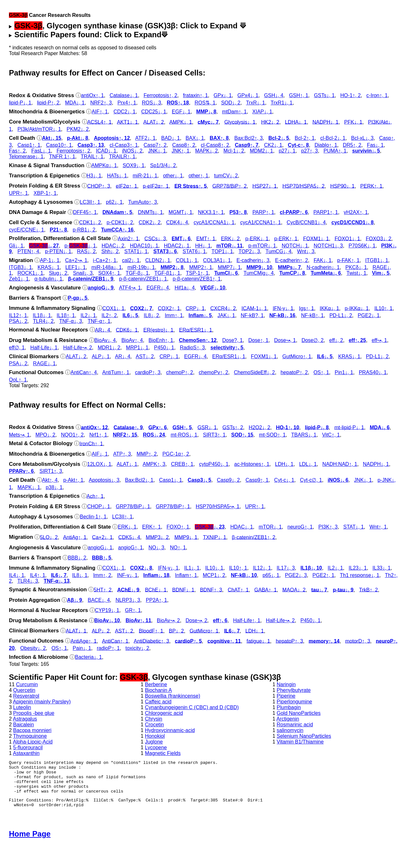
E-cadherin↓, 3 (253, 260)
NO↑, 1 (178, 548)
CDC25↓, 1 (154, 112)
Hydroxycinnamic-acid (170, 730)
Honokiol (155, 736)
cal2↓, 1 (131, 260)
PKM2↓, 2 (78, 129)
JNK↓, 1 (157, 151)
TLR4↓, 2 (43, 321)
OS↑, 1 (321, 372)
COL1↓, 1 (187, 260)
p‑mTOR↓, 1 (262, 246)
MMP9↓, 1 (186, 537)
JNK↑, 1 (180, 151)
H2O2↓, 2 (259, 427)
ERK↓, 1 (127, 527)
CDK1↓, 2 (90, 222)
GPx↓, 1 (223, 95)
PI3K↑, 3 (328, 527)
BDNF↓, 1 (183, 590)
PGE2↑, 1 (323, 575)
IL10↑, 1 (383, 308)
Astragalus (25, 719)
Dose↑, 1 (258, 340)
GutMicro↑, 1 (297, 356)
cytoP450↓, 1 (214, 464)
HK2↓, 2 (270, 122)
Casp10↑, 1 (59, 145)
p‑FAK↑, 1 (348, 260)
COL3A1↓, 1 (217, 260)
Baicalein (23, 725)
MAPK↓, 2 (206, 151)
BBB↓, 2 (77, 558)
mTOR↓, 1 (270, 527)
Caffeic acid (158, 702)
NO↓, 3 (157, 548)
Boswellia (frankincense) (173, 696)
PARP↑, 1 (263, 212)
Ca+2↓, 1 (102, 537)
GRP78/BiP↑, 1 (173, 506)
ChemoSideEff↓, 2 (255, 372)
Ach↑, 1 (95, 496)
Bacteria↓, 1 (88, 657)
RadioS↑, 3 (192, 348)
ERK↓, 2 (230, 238)
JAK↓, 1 (226, 315)
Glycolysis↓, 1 (240, 122)
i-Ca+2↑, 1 (105, 260)
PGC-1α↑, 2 (176, 454)
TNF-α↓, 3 (71, 321)
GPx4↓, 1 (248, 95)
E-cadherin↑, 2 (291, 260)
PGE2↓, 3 (296, 575)
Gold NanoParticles (299, 713)
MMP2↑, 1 (201, 267)
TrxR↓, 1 (256, 103)
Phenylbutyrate (294, 690)
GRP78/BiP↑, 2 (229, 186)
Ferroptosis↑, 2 (160, 95)
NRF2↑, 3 (101, 103)
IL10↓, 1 (214, 568)
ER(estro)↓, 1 (158, 330)
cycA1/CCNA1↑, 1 (260, 222)
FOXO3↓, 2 (379, 238)
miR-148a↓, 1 (107, 267)
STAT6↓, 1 (194, 251)
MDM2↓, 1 (262, 151)
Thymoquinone (30, 736)
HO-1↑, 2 (351, 95)
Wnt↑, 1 (378, 527)
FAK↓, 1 (323, 260)
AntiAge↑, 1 (84, 641)
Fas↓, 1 (375, 145)
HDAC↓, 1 (241, 527)
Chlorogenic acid (164, 713)
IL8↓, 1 (80, 575)
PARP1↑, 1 (326, 212)
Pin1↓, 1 (344, 372)
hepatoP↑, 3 (289, 641)
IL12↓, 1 (262, 568)
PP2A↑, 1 (157, 600)
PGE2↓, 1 (368, 315)
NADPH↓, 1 (325, 122)
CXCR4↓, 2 (223, 308)
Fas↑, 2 (17, 151)
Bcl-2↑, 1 (305, 138)
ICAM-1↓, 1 (254, 308)
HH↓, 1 (203, 246)
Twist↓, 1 (356, 273)
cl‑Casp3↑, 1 (124, 145)
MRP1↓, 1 (137, 348)
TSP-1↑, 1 (197, 273)
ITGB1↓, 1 (377, 260)
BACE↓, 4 (99, 600)
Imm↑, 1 (174, 315)
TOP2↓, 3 (249, 251)
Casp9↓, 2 (228, 480)
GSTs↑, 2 (233, 427)
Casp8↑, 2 (184, 145)
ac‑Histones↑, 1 (252, 464)
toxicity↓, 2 (138, 648)
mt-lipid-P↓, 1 (349, 427)
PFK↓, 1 (353, 122)
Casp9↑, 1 (257, 480)
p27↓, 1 (287, 151)
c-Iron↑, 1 (377, 95)
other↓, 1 (173, 176)
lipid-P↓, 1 (20, 103)
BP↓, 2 (176, 631)
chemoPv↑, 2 (214, 372)
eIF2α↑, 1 (126, 186)
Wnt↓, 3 (306, 251)
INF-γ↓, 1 (127, 575)
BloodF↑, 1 (151, 631)
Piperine (286, 696)
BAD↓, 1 (171, 138)
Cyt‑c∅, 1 (311, 480)
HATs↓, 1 (117, 176)
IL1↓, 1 (192, 568)
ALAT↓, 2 (154, 122)
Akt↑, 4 (50, 480)
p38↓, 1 (54, 487)
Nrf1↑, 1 (98, 435)
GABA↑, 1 (266, 590)
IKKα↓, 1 (329, 308)
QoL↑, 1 (18, 380)
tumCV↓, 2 (226, 176)
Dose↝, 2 (196, 620)
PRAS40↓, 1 (373, 372)
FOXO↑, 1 (178, 527)
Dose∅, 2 (313, 340)
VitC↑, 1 (331, 435)
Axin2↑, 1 (128, 238)
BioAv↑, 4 (132, 340)
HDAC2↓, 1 (177, 246)
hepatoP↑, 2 (294, 372)
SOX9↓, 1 (134, 165)
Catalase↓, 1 (124, 95)
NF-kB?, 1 (252, 315)
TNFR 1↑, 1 (62, 157)
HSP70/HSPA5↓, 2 (303, 186)
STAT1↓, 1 (136, 251)
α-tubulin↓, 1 (48, 279)
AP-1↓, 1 (50, 260)
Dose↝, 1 (285, 340)
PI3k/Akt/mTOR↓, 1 (39, 129)
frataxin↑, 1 (195, 95)
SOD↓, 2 (231, 103)
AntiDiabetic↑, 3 (152, 641)
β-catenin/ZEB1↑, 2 (253, 537)
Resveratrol (26, 696)
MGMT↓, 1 (181, 212)
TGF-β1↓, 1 (167, 273)
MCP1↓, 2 (214, 575)
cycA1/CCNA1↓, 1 (214, 222)
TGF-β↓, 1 (137, 273)
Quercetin (24, 690)
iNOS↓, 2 (132, 151)
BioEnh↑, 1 (161, 340)
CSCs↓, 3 (155, 238)
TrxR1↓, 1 (282, 103)
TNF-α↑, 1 (99, 321)
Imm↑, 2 (102, 575)
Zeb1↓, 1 (19, 279)
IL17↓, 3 (286, 568)
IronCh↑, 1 (91, 443)
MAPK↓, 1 (29, 487)
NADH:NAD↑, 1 (340, 464)
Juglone (154, 742)
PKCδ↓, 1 (356, 267)
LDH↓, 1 (284, 464)
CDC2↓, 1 (124, 112)
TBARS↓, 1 (304, 435)
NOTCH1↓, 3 (328, 246)
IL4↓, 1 (17, 575)
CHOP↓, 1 (98, 506)
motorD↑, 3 (358, 641)
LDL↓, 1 (308, 464)
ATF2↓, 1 (145, 138)
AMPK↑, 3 (154, 464)
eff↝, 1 (379, 340)
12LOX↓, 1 (99, 464)
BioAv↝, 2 (168, 620)
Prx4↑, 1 (127, 103)
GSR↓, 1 (207, 427)
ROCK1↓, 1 (30, 273)
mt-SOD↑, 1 (272, 435)
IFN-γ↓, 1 (283, 308)
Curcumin (27, 684)
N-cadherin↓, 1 (323, 267)
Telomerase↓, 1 (26, 157)
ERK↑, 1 (152, 527)
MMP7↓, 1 (229, 267)
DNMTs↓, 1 (150, 212)
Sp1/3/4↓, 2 (163, 165)
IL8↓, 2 (151, 315)
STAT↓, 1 (353, 527)
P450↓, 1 (164, 348)
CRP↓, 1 (195, 308)
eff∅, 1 (17, 348)
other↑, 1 (198, 176)
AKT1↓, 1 (127, 122)
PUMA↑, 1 (335, 151)
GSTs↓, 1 (324, 95)
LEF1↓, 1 (76, 267)
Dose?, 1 (232, 340)
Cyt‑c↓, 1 (284, 480)
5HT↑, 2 (103, 590)
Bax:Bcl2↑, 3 (248, 138)
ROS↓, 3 (151, 103)
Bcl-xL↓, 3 (362, 138)
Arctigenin (288, 719)
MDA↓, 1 (75, 103)
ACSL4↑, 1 (99, 122)
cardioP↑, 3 (148, 372)
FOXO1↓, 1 (347, 238)
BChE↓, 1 (156, 590)
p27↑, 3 (310, 151)
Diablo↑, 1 (326, 145)
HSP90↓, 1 (342, 186)
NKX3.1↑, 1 (211, 212)
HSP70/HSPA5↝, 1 (218, 506)
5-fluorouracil (28, 747)
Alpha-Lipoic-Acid (33, 742)
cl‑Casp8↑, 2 (215, 145)
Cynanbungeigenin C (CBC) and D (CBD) (192, 707)
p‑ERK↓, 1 (257, 238)
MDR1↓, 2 (109, 348)
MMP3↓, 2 (157, 537)
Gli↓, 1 (16, 246)
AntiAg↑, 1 (75, 537)
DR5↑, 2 (352, 145)
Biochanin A (159, 690)
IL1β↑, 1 (66, 315)
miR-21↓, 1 (145, 176)
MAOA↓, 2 (294, 590)
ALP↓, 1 (101, 356)
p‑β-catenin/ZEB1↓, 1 (143, 279)
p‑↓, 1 (80, 246)
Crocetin (155, 725)
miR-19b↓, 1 (141, 267)
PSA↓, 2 (18, 321)
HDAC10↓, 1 (144, 246)
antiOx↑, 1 (92, 95)
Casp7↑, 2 (155, 145)
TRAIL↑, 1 (92, 157)
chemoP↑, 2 (179, 372)
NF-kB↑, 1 (313, 315)
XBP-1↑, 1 (45, 193)
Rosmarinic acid (295, 725)
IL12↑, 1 (18, 315)
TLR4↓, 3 (28, 581)
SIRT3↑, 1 (214, 435)
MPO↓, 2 (45, 435)
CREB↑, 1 (182, 464)
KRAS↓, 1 (49, 267)
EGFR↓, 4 (158, 288)
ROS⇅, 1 (205, 103)
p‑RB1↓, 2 (84, 230)
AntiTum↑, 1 (116, 372)
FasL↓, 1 (41, 151)
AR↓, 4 (103, 330)
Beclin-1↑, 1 (93, 517)
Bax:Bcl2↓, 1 (139, 480)
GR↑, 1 (133, 610)
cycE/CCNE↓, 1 (26, 230)
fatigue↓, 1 (259, 641)
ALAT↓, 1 (127, 464)
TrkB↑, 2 (369, 590)
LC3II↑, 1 (90, 202)
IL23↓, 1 (358, 568)
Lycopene (156, 747)
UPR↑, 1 (18, 193)
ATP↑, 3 (122, 454)
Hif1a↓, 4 (185, 288)
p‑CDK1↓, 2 (120, 222)
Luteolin (22, 707)
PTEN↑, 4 (28, 251)
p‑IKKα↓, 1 (357, 308)
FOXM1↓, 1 (316, 238)
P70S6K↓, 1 (362, 246)
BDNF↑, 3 (211, 590)
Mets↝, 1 (19, 435)
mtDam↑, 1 (234, 112)
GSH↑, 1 (299, 95)
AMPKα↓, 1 (104, 165)
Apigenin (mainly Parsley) (42, 702)
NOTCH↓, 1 (295, 246)
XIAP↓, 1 (262, 112)
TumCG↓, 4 (278, 251)
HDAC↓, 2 (113, 246)
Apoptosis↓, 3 (104, 480)
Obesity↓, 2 (33, 648)
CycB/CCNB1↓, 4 (306, 222)
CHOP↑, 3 (98, 186)
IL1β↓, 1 (42, 315)
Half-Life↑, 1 (247, 620)
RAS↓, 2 (86, 251)
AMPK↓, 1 (181, 122)
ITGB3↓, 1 (20, 267)
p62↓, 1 (114, 202)
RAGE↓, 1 (44, 363)
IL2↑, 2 (109, 315)
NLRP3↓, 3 (128, 600)
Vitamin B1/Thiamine (300, 742)
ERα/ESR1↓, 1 (196, 330)
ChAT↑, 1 (238, 590)
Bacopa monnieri (32, 730)
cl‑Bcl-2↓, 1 (333, 138)
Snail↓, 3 (83, 273)
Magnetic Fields (163, 753)
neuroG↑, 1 (300, 527)
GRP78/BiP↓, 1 (133, 506)
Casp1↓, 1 (171, 480)
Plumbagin (289, 707)
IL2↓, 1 (88, 315)
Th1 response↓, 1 (360, 575)
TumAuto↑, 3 (142, 202)
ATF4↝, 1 (130, 288)
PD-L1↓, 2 (341, 315)
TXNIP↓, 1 (215, 537)
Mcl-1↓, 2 (234, 151)
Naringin (286, 684)
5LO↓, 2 (49, 537)
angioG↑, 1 (131, 548)
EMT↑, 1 (206, 238)
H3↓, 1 (94, 176)
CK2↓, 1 (273, 145)
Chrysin (154, 719)
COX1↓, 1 (113, 308)
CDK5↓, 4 (129, 537)
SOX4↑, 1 (109, 273)
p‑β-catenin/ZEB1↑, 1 (197, 279)
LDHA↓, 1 (296, 122)
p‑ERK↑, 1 (286, 238)
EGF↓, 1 (181, 112)
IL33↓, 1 (382, 568)
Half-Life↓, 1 (44, 348)
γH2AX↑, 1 (356, 212)
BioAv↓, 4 (105, 340)
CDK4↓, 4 (177, 222)
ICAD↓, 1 (106, 151)
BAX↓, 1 (195, 138)
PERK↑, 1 (371, 186)
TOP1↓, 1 (222, 251)
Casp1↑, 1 (29, 145)
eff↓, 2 (336, 340)
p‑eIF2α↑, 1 (156, 186)
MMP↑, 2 (147, 454)
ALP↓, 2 (101, 631)
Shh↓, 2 (110, 251)
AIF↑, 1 (100, 112)
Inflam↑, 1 (186, 575)
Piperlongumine (294, 702)
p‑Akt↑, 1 (73, 480)
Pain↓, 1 (82, 648)
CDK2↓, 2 (149, 222)
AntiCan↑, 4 (84, 372)
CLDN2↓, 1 (158, 260)
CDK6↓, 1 (127, 330)
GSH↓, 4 (273, 95)
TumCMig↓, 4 (259, 273)
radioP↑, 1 (108, 648)
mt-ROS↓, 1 (184, 435)
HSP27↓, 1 (265, 186)
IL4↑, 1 (38, 575)
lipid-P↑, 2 (48, 103)
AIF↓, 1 (100, 454)
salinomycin (290, 730)
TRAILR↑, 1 (122, 157)
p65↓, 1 (271, 575)
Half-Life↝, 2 (77, 348)
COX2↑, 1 (169, 308)
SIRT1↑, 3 (51, 471)
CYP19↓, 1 (107, 610)
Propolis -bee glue (34, 713)
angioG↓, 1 (100, 548)
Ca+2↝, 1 (76, 260)
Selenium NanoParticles (304, 736)
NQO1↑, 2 (72, 435)
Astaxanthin (26, 753)
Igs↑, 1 (306, 308)
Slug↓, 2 (58, 273)
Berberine (156, 684)
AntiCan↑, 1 (115, 641)
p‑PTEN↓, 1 (58, 251)
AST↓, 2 (145, 356)
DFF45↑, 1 (85, 212)
